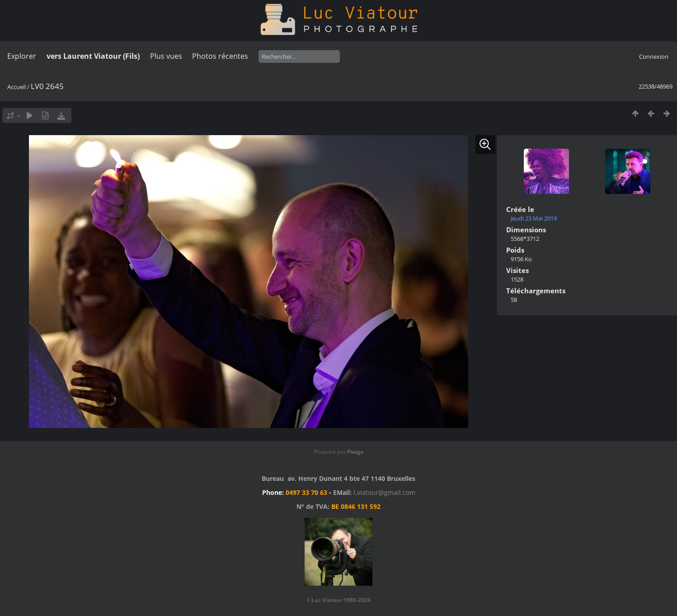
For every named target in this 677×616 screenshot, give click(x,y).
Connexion (654, 56)
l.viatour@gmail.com (384, 492)
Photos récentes (220, 56)
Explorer (22, 56)
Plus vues (166, 56)
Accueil (16, 87)
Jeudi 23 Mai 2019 (534, 218)
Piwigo (355, 452)
